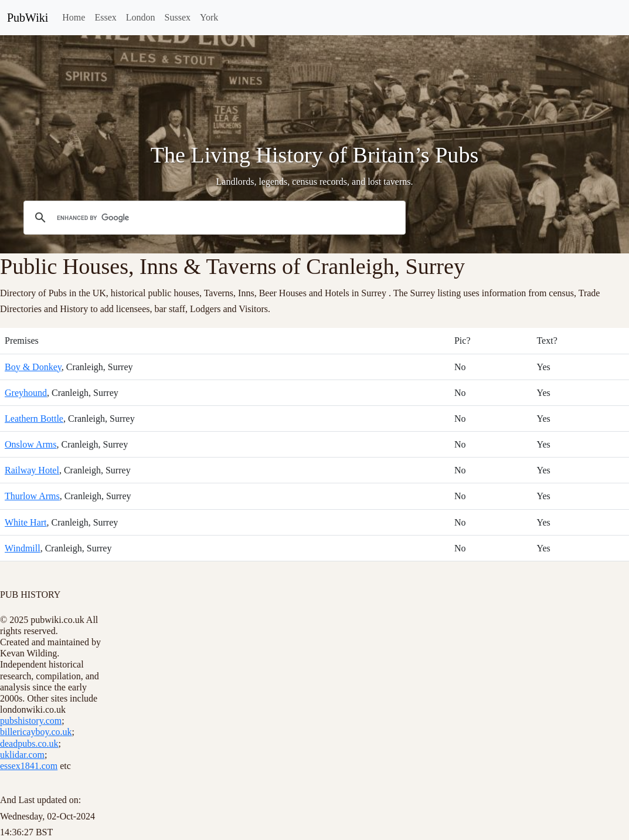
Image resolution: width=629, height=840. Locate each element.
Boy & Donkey (33, 367)
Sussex (178, 17)
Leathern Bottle (34, 419)
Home (74, 17)
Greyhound (26, 393)
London (141, 17)
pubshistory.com (31, 721)
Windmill (23, 548)
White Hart (26, 522)
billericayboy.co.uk (36, 732)
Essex (105, 17)
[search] (213, 218)
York (209, 17)
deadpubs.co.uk (29, 744)
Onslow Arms (30, 444)
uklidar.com (22, 755)
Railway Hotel (32, 470)
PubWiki (28, 18)
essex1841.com (29, 766)
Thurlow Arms (32, 496)
